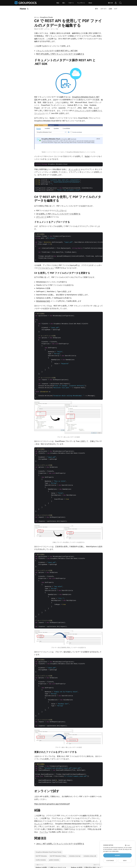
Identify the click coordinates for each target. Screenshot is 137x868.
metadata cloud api (75, 856)
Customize (110, 861)
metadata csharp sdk (90, 856)
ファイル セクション (46, 268)
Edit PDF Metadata (41, 856)
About (90, 3)
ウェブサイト (81, 3)
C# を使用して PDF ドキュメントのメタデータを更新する (58, 214)
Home (23, 9)
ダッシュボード (74, 169)
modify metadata (41, 860)
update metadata (54, 860)
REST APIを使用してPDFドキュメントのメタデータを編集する (60, 54)
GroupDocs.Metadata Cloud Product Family (48, 852)
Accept (117, 855)
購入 (64, 3)
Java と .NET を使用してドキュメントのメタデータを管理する (60, 844)
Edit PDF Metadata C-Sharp (58, 856)
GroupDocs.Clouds (46, 17)
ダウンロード (41, 217)
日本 (110, 3)
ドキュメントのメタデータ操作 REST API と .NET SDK (57, 51)
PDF (36, 97)
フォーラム (44, 832)
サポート (71, 3)
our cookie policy (114, 851)
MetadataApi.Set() (43, 301)
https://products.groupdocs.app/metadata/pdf (52, 804)
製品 (58, 3)
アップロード (62, 211)
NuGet (87, 156)
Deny (125, 861)
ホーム (37, 17)
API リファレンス (68, 826)
